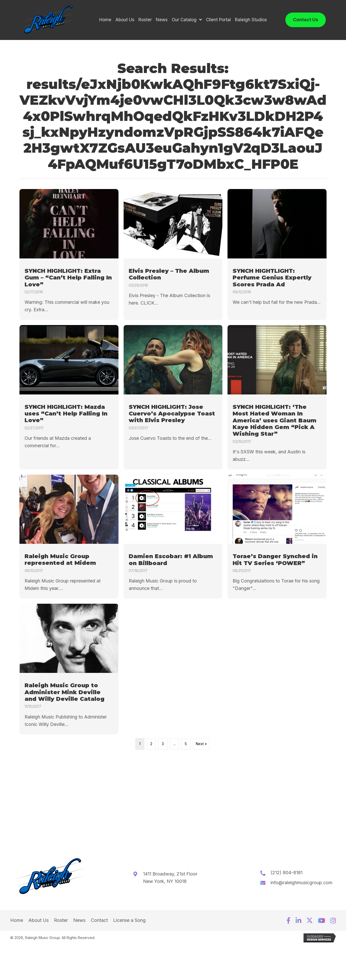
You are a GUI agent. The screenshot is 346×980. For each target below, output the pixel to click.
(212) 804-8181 (286, 875)
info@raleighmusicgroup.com (301, 885)
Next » (201, 746)
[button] (288, 922)
